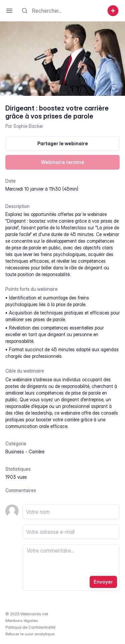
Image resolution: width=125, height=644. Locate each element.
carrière (36, 452)
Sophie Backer (28, 126)
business (15, 452)
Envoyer (103, 582)
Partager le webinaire (63, 143)
